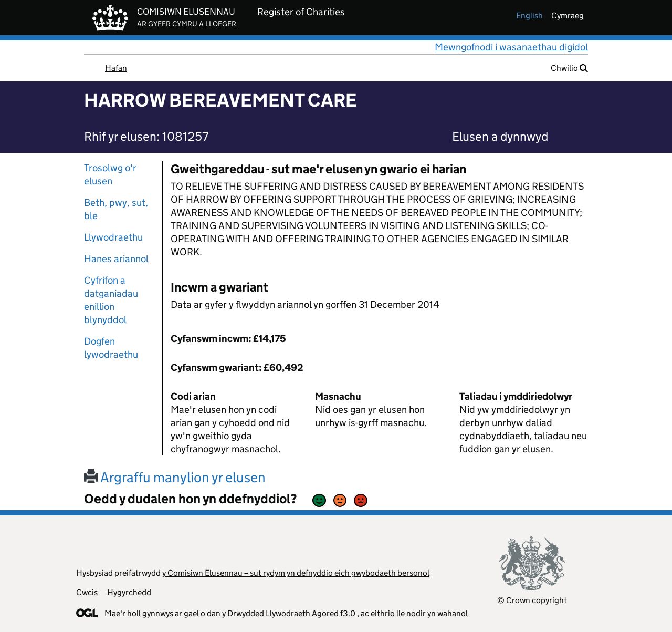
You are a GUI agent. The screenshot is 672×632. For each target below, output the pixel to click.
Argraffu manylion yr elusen (175, 477)
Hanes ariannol (116, 259)
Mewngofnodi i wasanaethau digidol (511, 47)
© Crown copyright (532, 600)
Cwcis (87, 592)
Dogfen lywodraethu (111, 348)
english (529, 15)
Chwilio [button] (569, 68)
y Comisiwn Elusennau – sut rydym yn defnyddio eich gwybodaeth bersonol (296, 573)
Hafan (116, 68)
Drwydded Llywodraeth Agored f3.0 (291, 613)
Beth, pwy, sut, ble (116, 209)
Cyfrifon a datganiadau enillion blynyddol (111, 300)
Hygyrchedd (129, 592)
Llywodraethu (113, 237)
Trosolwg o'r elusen (110, 174)
